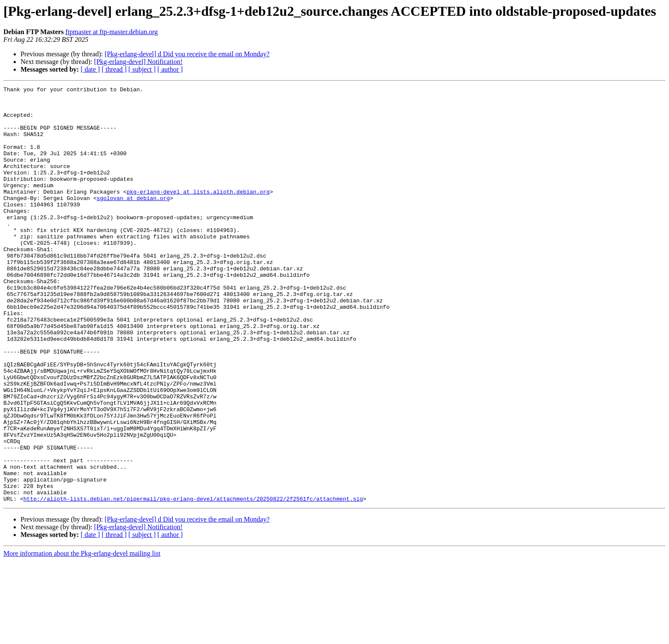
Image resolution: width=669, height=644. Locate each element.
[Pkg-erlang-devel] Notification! (138, 62)
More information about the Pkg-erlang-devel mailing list (82, 637)
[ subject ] (142, 69)
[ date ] (90, 69)
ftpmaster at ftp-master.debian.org (112, 32)
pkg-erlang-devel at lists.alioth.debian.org (198, 213)
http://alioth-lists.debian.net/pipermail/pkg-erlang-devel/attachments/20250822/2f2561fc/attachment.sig (193, 582)
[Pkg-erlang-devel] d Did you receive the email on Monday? (187, 54)
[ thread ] (114, 69)
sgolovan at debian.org (133, 221)
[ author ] (170, 69)
